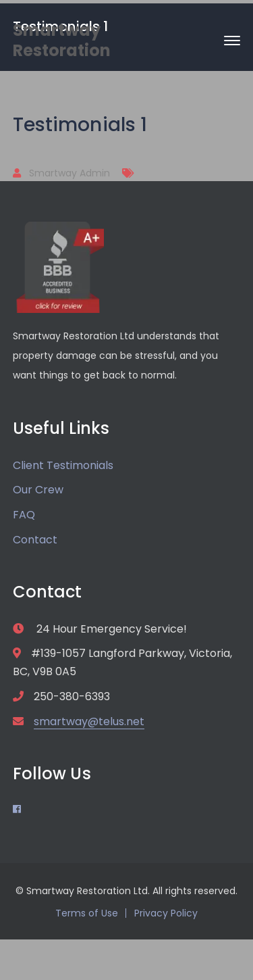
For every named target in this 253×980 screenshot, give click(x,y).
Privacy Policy (166, 913)
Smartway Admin (69, 173)
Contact (35, 540)
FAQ (24, 515)
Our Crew (38, 490)
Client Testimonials (63, 465)
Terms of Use (87, 913)
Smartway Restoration (62, 40)
